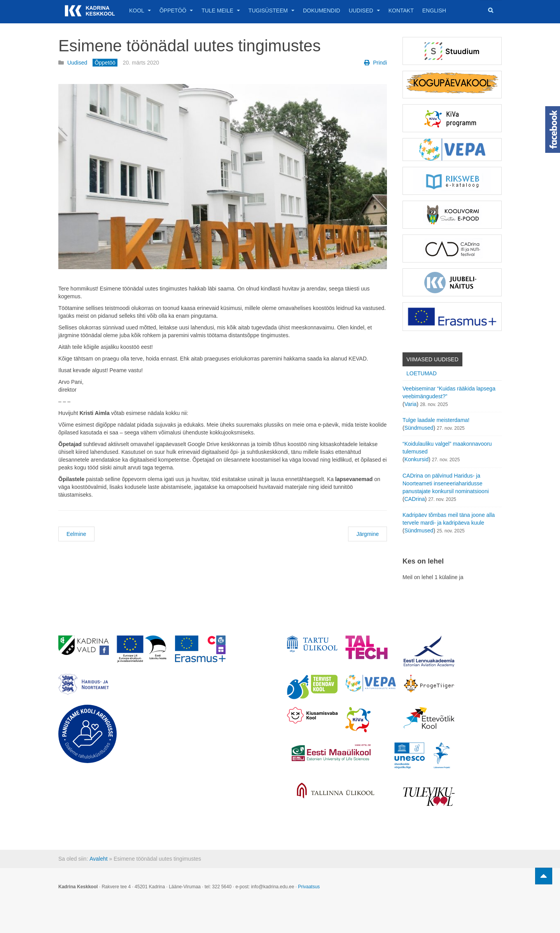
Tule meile (221, 11)
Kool (140, 11)
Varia (411, 404)
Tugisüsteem (271, 11)
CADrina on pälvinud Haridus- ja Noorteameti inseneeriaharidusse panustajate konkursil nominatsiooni (446, 483)
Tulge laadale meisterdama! (436, 420)
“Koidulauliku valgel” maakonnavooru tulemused (447, 448)
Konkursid (416, 459)
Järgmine (367, 534)
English (434, 11)
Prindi (375, 63)
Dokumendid (322, 11)
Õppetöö (176, 11)
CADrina (415, 499)
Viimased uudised (432, 359)
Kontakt (401, 11)
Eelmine (76, 534)
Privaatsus (309, 887)
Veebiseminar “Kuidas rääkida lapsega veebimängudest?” (449, 392)
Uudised (364, 11)
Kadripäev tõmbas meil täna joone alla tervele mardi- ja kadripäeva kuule (449, 519)
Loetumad (422, 373)
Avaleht (98, 859)
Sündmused (419, 428)
